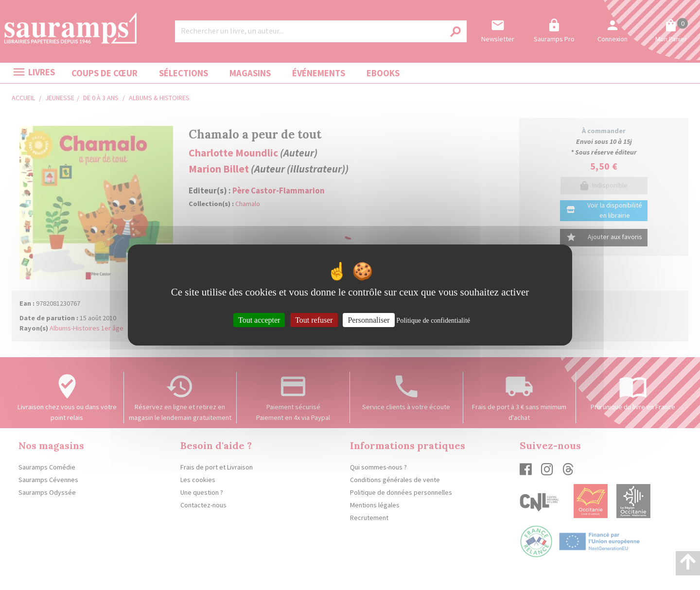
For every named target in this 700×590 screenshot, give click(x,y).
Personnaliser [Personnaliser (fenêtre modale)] (368, 320)
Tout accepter (259, 320)
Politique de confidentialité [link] (433, 321)
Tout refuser (314, 320)
